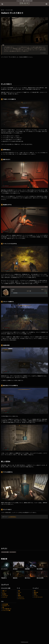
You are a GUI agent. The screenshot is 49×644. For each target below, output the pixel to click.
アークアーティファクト (38, 597)
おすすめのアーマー (6, 606)
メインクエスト (13, 552)
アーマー (20, 592)
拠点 (35, 591)
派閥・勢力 (36, 592)
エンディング (5, 597)
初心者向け (4, 594)
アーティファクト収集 (6, 610)
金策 (3, 607)
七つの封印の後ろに (12, 517)
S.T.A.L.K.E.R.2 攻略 (5, 552)
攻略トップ (4, 591)
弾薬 (19, 594)
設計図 (19, 596)
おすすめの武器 (5, 604)
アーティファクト (21, 599)
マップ (4, 592)
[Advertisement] (24, 627)
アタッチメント (21, 597)
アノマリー (36, 596)
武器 (19, 591)
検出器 (35, 594)
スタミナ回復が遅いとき (7, 609)
